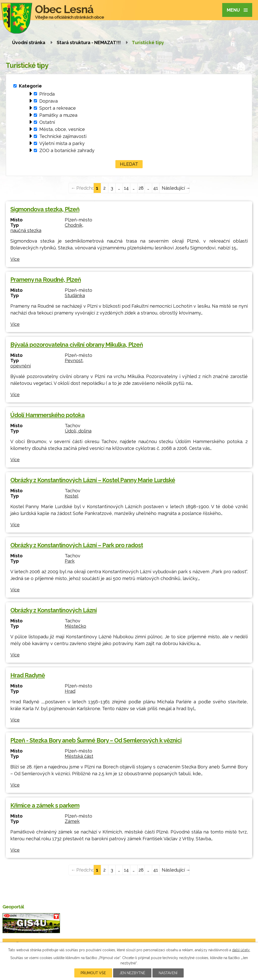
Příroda (47, 94)
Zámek (72, 821)
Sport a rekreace (58, 108)
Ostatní (47, 122)
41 (156, 188)
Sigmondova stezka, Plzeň (45, 209)
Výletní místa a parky (62, 143)
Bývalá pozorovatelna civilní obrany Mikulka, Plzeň (77, 345)
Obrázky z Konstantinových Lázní (54, 610)
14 (126, 188)
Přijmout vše (93, 973)
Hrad (70, 691)
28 (141, 188)
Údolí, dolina (78, 431)
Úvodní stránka (29, 42)
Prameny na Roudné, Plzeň (46, 280)
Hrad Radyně (28, 675)
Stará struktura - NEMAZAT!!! (89, 42)
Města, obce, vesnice (62, 129)
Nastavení (168, 973)
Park (70, 561)
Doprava (49, 101)
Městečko (75, 626)
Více (15, 259)
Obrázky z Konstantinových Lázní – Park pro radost (77, 545)
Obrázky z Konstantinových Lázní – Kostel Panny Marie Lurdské (93, 480)
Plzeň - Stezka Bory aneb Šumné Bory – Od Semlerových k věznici (96, 740)
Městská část (79, 756)
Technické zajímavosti (63, 136)
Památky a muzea (58, 115)
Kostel (72, 496)
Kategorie (30, 86)
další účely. (241, 950)
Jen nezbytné (132, 973)
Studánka (75, 295)
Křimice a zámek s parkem (45, 805)
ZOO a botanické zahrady (67, 150)
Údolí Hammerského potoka (47, 415)
